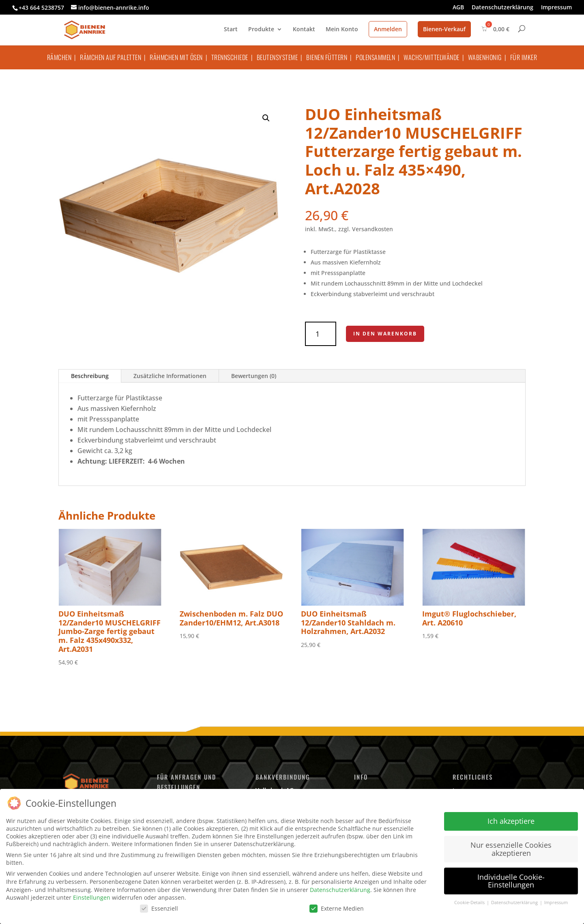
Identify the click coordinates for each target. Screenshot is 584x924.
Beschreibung (90, 376)
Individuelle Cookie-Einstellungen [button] (511, 881)
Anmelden (388, 29)
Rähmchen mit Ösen (176, 57)
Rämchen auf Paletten (111, 57)
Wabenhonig (485, 57)
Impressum (556, 8)
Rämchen (59, 57)
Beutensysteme (277, 57)
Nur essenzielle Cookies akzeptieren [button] (511, 849)
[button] (266, 118)
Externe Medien (337, 908)
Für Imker (524, 57)
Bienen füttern (327, 57)
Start (231, 30)
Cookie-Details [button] (470, 903)
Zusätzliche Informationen (170, 376)
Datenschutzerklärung (502, 8)
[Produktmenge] (321, 334)
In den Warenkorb (385, 334)
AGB (458, 8)
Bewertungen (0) (254, 376)
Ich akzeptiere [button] (511, 821)
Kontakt (304, 30)
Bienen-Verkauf (444, 29)
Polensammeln (375, 57)
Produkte (261, 30)
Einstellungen (92, 897)
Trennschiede (230, 57)
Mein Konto (342, 30)
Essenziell (159, 908)
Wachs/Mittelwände (432, 57)
